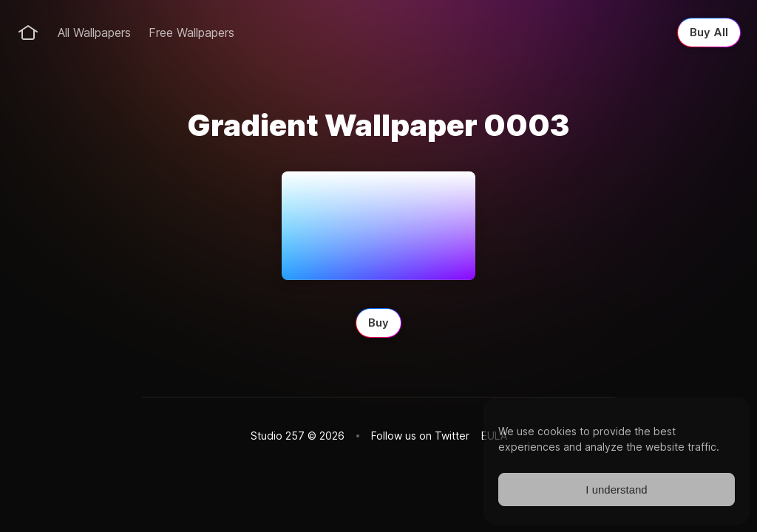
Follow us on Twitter (420, 436)
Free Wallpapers (191, 33)
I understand (616, 490)
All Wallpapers (94, 33)
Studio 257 (278, 436)
